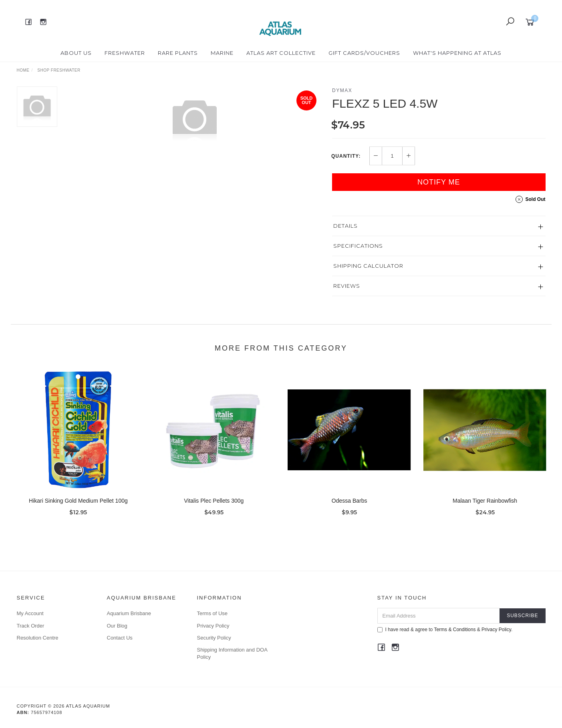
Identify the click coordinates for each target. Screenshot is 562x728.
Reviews (347, 286)
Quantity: (346, 156)
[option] (195, 118)
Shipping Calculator (368, 266)
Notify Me (439, 182)
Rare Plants (178, 53)
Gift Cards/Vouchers (364, 53)
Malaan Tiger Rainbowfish (485, 510)
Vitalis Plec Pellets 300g (214, 510)
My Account (30, 613)
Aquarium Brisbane (129, 613)
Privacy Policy (213, 626)
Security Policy (214, 638)
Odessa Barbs (349, 510)
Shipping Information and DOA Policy (232, 653)
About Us (76, 53)
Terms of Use (213, 613)
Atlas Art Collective (281, 53)
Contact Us (120, 638)
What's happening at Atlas (457, 53)
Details (345, 226)
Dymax (342, 90)
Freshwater (125, 53)
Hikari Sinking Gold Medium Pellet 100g (78, 510)
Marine (222, 53)
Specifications (358, 246)
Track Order (31, 626)
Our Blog (117, 626)
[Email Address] (439, 616)
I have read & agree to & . (445, 630)
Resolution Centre (38, 638)
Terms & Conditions (455, 630)
